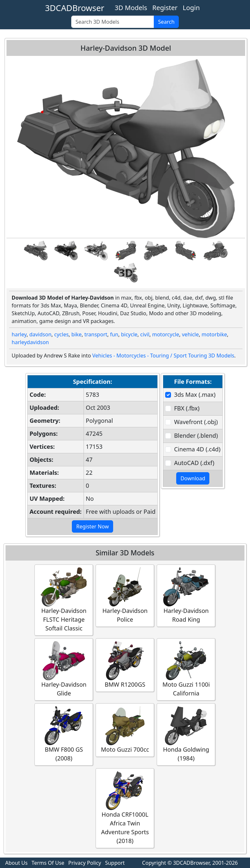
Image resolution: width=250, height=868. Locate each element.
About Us (16, 863)
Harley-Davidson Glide (64, 669)
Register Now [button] (92, 526)
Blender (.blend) (196, 435)
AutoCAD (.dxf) (194, 463)
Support (115, 863)
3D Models (131, 8)
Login (191, 8)
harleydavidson (30, 342)
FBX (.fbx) (187, 408)
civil (145, 334)
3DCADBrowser (75, 8)
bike (77, 334)
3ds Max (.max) (195, 395)
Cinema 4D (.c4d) (197, 449)
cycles (61, 334)
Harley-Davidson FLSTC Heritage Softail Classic (64, 600)
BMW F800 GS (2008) (64, 734)
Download (193, 478)
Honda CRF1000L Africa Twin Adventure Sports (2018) (125, 808)
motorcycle (166, 334)
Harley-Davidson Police (125, 595)
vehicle (190, 334)
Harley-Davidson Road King (186, 595)
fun (114, 334)
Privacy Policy (85, 863)
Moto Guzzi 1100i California (186, 669)
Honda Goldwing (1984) (186, 734)
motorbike (214, 334)
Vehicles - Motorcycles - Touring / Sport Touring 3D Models (163, 356)
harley (19, 334)
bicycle (129, 334)
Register (165, 8)
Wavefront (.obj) (196, 422)
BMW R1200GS (125, 665)
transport (96, 334)
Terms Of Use (48, 863)
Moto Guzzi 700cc (125, 730)
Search (166, 22)
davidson (40, 334)
